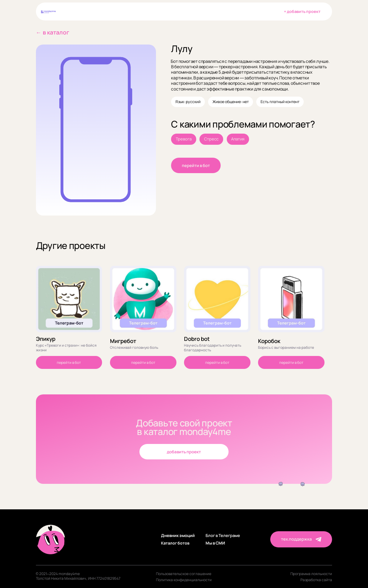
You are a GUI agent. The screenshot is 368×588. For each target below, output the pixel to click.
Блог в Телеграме (223, 536)
